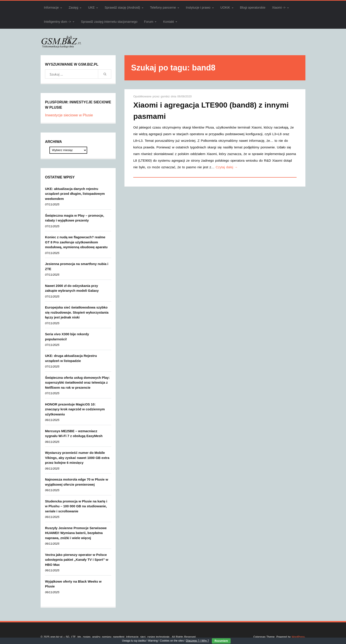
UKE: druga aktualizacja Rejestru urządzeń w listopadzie (71, 358)
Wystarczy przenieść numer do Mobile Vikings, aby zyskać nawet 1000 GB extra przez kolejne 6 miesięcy (77, 458)
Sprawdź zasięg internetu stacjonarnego (109, 22)
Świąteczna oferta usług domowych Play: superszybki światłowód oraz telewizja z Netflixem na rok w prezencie (77, 383)
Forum (149, 22)
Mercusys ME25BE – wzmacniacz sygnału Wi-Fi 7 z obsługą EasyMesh (74, 434)
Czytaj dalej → (227, 167)
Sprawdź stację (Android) (122, 8)
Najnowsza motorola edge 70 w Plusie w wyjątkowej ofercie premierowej (77, 482)
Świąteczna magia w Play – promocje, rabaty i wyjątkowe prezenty (75, 218)
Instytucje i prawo (198, 8)
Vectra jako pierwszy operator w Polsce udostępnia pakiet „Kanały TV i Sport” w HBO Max (77, 560)
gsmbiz (166, 96)
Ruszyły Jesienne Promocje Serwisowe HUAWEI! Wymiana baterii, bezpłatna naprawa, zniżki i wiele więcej (76, 533)
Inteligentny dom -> (57, 22)
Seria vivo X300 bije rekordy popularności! (67, 337)
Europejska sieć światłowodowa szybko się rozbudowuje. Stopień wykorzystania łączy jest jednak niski (77, 312)
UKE (91, 8)
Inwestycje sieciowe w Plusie (69, 115)
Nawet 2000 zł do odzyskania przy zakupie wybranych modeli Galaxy (72, 288)
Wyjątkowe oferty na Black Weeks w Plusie (73, 584)
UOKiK (225, 8)
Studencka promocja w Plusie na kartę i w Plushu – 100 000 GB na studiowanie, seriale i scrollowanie (76, 506)
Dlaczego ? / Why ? (197, 641)
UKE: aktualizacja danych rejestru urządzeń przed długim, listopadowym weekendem (75, 194)
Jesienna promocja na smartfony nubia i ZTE (77, 266)
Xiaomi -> (279, 8)
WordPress (298, 637)
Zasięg (73, 8)
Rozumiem (221, 641)
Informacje (51, 8)
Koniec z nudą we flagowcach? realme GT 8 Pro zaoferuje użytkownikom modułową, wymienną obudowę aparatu (76, 242)
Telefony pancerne (163, 8)
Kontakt (168, 22)
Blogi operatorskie (253, 8)
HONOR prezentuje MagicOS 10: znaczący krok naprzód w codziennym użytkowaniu (75, 409)
